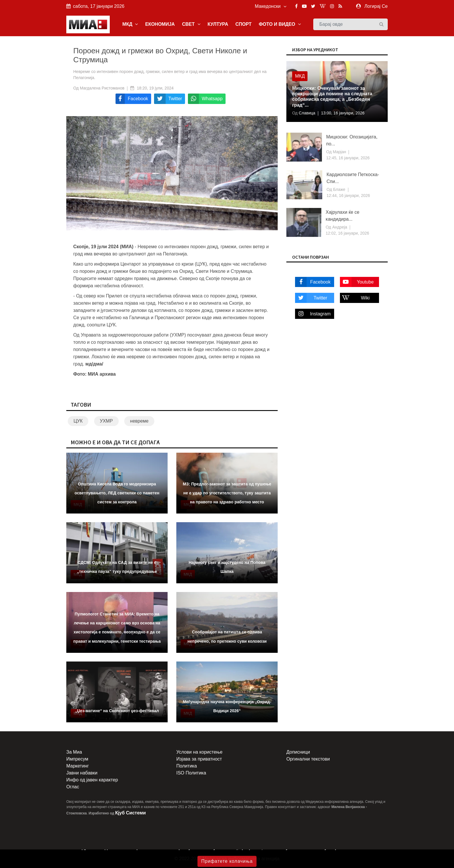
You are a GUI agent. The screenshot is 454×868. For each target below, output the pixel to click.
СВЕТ (191, 24)
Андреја (339, 227)
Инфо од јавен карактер (92, 780)
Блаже (339, 189)
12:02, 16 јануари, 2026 (347, 233)
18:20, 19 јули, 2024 (155, 88)
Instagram (313, 314)
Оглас (73, 787)
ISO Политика (191, 773)
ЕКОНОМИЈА (160, 24)
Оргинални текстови (308, 759)
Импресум (77, 759)
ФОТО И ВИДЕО (280, 24)
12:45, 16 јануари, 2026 (348, 158)
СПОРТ (244, 24)
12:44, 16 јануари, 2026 (348, 195)
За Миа (74, 752)
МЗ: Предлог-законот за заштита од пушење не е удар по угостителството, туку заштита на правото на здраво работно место (227, 493)
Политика (187, 766)
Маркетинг (78, 766)
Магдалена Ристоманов (102, 88)
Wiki (355, 298)
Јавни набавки (82, 773)
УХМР (106, 421)
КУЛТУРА (218, 24)
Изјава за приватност (199, 759)
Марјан (339, 152)
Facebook (313, 282)
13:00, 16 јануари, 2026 (343, 113)
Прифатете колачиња (227, 861)
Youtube (357, 282)
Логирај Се (376, 6)
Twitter (311, 298)
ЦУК (78, 421)
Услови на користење (199, 752)
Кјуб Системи (131, 813)
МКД (130, 24)
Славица (306, 113)
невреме (139, 421)
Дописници (298, 752)
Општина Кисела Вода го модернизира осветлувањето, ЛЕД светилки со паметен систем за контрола (117, 493)
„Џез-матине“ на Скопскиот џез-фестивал (117, 711)
